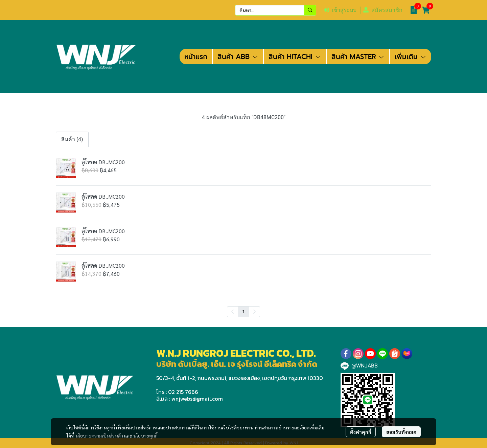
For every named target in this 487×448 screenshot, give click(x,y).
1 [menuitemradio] (243, 311)
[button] (276, 10)
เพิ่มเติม (411, 57)
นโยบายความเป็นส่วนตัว (99, 435)
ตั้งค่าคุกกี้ (361, 432)
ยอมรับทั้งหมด (401, 432)
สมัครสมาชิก (383, 10)
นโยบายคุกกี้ (145, 435)
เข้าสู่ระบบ (340, 10)
